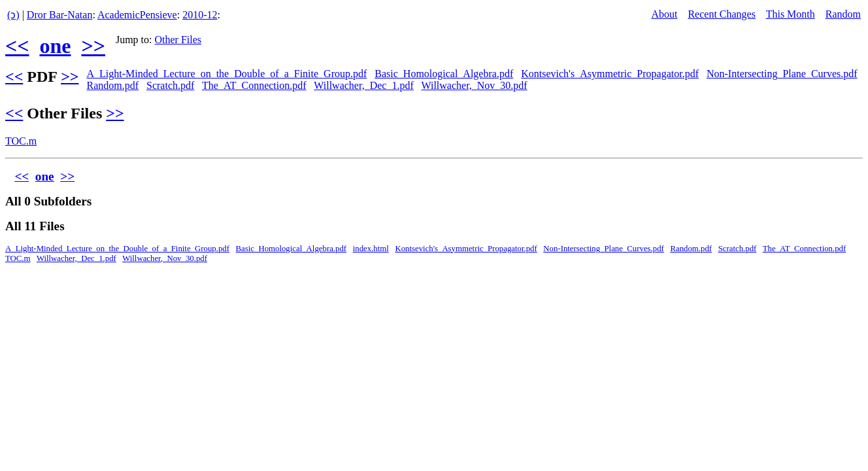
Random (843, 14)
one (55, 46)
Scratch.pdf (170, 85)
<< (17, 46)
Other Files (178, 40)
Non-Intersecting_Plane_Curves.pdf (782, 74)
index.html (371, 249)
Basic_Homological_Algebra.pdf (444, 74)
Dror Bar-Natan (60, 15)
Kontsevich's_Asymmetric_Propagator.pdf (610, 74)
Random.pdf (112, 85)
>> (93, 46)
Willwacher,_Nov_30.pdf (474, 85)
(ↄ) (13, 15)
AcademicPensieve (137, 15)
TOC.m (21, 141)
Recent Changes (722, 14)
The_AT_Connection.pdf (254, 85)
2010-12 (200, 15)
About (664, 14)
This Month (791, 14)
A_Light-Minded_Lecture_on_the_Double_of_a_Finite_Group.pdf (226, 74)
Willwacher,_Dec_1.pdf (363, 85)
